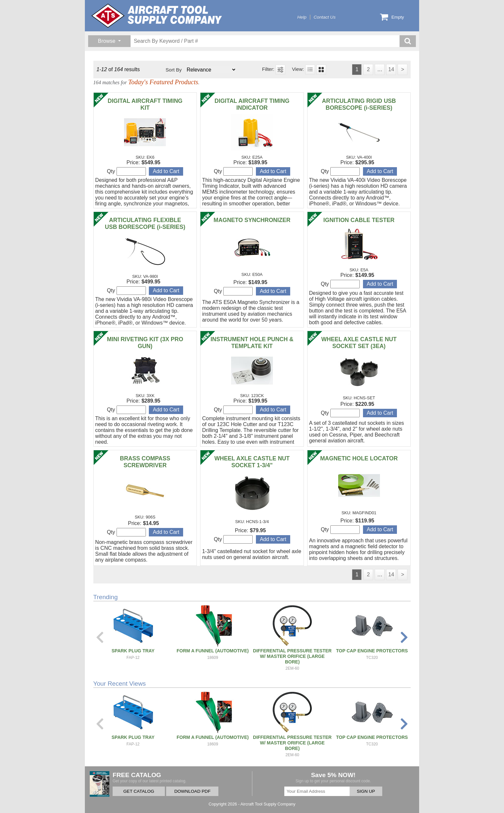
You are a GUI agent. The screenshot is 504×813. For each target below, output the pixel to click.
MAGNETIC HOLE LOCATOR (359, 458)
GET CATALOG (139, 791)
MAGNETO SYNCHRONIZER (252, 220)
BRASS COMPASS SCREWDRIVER (145, 462)
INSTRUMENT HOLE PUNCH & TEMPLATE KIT (252, 343)
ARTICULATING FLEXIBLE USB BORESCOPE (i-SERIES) (145, 223)
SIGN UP (366, 791)
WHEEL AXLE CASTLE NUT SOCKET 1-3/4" (252, 462)
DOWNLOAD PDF (192, 791)
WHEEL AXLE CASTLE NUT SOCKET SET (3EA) (359, 343)
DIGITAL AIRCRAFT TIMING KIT (145, 104)
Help (302, 17)
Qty (126, 171)
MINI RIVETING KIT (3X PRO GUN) (145, 343)
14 (391, 69)
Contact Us (325, 17)
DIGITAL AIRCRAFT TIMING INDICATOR (252, 104)
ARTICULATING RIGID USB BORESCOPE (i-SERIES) (359, 104)
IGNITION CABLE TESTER (359, 220)
